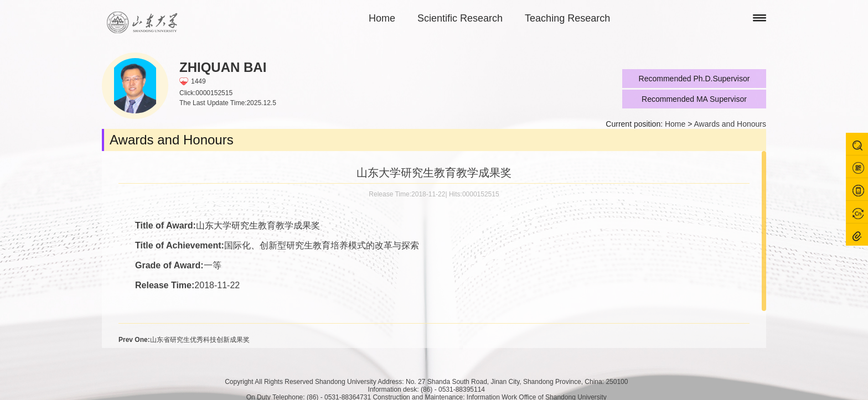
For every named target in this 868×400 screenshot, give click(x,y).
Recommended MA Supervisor (694, 99)
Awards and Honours (730, 124)
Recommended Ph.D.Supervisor (694, 79)
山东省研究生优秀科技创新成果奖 (184, 340)
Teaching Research (567, 18)
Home (382, 18)
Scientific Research (460, 18)
